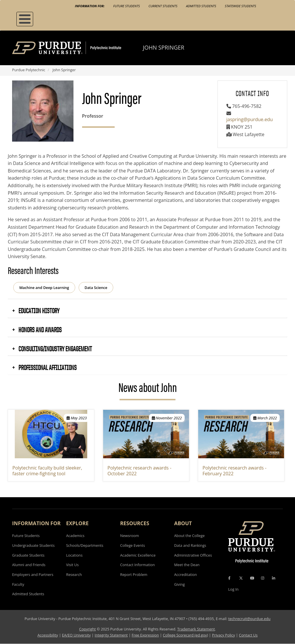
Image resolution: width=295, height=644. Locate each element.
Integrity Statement (111, 635)
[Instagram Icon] (263, 578)
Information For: (90, 6)
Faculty (18, 584)
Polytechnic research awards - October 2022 (139, 471)
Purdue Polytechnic (29, 70)
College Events (133, 545)
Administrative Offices (193, 555)
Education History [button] (38, 311)
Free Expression (145, 635)
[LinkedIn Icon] (274, 578)
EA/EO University (76, 635)
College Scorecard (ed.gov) (185, 635)
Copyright (88, 629)
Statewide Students (240, 6)
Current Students (163, 6)
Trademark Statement (196, 629)
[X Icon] (241, 578)
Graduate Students (28, 555)
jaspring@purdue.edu (250, 119)
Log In (233, 589)
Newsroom (129, 536)
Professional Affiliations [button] (47, 367)
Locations (74, 555)
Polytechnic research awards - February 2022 (235, 471)
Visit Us (73, 565)
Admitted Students (201, 6)
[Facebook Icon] (229, 578)
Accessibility (48, 635)
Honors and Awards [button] (39, 330)
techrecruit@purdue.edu (249, 619)
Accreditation (186, 574)
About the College (190, 536)
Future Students (126, 6)
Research (74, 574)
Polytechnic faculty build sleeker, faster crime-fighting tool (47, 471)
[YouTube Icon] (252, 578)
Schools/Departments (85, 545)
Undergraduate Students (33, 545)
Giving (180, 584)
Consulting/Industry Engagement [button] (55, 349)
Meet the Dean (187, 565)
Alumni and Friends (29, 565)
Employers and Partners (33, 574)
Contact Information (137, 565)
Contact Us (248, 635)
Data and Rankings (190, 545)
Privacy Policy (224, 635)
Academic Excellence (138, 555)
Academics (75, 536)
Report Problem (134, 574)
